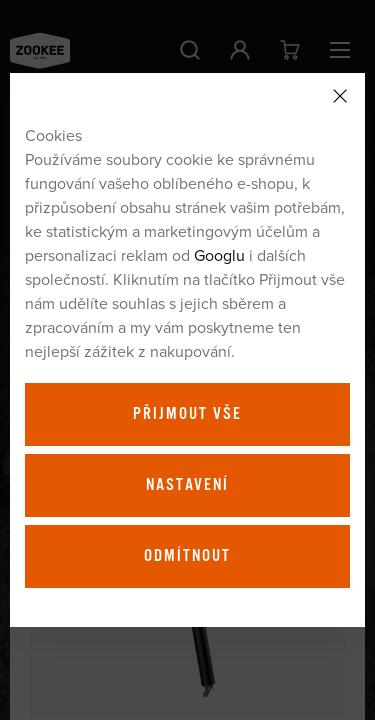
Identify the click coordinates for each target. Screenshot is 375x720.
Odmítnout (187, 556)
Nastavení (187, 485)
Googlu (219, 255)
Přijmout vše (187, 414)
